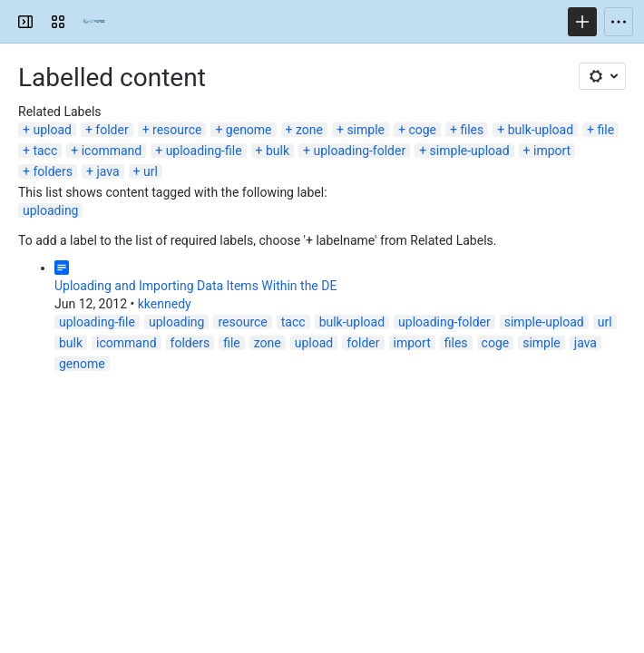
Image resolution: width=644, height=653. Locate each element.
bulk (278, 151)
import (552, 151)
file (606, 130)
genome (249, 130)
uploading (50, 210)
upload (52, 130)
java (107, 171)
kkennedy (165, 304)
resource (177, 130)
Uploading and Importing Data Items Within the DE (195, 286)
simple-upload (470, 151)
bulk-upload (541, 130)
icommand (112, 151)
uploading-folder (360, 151)
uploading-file (204, 151)
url (151, 171)
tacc (45, 151)
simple (366, 130)
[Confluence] (94, 22)
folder (112, 130)
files (472, 130)
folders (53, 171)
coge (422, 130)
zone (309, 130)
